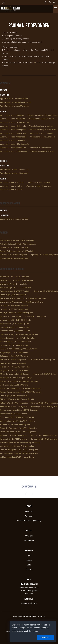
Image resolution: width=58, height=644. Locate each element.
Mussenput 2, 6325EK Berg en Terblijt (16, 378)
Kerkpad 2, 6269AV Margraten (13, 360)
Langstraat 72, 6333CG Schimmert (14, 370)
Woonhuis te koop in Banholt (12, 115)
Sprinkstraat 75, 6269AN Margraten (15, 424)
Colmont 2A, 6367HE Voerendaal (14, 305)
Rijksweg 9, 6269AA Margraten (44, 406)
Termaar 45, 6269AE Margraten (44, 439)
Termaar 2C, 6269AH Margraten (14, 439)
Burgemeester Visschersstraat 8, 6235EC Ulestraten (22, 302)
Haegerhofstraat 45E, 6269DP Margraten (17, 338)
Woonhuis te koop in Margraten (13, 133)
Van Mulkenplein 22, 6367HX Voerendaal (17, 446)
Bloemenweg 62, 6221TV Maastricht (15, 287)
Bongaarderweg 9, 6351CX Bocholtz (15, 291)
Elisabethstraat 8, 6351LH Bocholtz (15, 327)
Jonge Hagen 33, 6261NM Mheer (14, 352)
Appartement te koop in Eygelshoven (15, 102)
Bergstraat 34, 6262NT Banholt (13, 284)
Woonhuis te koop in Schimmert (13, 140)
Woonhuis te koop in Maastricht (43, 129)
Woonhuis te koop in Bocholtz (12, 119)
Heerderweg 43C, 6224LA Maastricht (16, 341)
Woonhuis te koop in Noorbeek (13, 137)
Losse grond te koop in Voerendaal (14, 219)
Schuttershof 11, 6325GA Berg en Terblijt (17, 417)
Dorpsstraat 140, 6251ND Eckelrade (15, 320)
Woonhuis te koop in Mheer (41, 133)
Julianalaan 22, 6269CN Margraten (15, 356)
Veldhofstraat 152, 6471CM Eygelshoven (17, 457)
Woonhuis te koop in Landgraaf (13, 129)
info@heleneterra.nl (29, 603)
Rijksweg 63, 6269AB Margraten (44, 255)
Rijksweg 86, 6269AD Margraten (14, 406)
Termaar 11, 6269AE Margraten (13, 435)
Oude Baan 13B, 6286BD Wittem (14, 385)
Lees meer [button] (34, 631)
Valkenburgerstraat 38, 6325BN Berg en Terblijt (20, 442)
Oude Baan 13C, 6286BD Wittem (14, 247)
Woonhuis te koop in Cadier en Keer (15, 122)
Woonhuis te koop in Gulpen (41, 126)
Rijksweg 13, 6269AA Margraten (14, 396)
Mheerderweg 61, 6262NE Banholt (15, 374)
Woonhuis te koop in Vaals (41, 148)
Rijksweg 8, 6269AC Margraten (44, 403)
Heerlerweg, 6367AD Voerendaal (14, 258)
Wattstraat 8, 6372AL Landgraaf (13, 255)
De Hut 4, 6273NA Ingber (11, 316)
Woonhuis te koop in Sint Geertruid (14, 144)
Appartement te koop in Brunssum (14, 98)
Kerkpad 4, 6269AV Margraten (42, 360)
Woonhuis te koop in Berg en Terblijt (43, 115)
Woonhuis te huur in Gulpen (39, 182)
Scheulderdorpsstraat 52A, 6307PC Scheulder (19, 410)
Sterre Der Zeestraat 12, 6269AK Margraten (18, 428)
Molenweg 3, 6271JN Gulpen (45, 374)
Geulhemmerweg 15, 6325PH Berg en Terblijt (19, 334)
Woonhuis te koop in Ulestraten (13, 148)
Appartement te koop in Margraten (15, 106)
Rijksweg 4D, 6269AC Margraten (14, 403)
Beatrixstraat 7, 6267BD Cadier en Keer (17, 280)
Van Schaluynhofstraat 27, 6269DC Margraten (19, 453)
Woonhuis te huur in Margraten (39, 186)
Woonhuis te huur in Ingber (11, 186)
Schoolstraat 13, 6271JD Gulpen (13, 414)
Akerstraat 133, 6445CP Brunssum (14, 277)
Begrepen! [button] (45, 637)
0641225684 (29, 599)
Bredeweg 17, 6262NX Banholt (13, 295)
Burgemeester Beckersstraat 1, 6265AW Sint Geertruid (23, 298)
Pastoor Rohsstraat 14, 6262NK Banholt (17, 251)
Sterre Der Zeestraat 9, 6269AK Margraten (18, 432)
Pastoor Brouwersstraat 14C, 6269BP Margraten (21, 392)
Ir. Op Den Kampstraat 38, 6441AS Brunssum (19, 349)
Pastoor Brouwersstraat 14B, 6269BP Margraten (21, 388)
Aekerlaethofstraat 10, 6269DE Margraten (18, 244)
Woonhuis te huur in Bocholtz (12, 182)
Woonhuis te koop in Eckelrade (13, 126)
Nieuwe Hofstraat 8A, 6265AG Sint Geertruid (19, 381)
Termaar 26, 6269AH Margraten (44, 435)
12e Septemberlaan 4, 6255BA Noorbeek (17, 240)
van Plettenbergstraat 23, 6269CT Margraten (19, 450)
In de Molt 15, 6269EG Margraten (14, 345)
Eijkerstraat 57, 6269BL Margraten (15, 323)
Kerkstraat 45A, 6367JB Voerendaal (15, 367)
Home (8, 632)
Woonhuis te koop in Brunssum (41, 119)
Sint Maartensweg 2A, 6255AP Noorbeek (17, 421)
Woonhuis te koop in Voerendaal (13, 151)
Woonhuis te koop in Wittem (42, 151)
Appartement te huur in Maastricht (14, 169)
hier (35, 62)
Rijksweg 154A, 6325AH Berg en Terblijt (17, 399)
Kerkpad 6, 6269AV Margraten (13, 363)
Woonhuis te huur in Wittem (12, 189)
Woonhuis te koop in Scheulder (42, 137)
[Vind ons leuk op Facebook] (3, 2)
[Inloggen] (45, 2)
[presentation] (26, 494)
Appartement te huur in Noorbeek (14, 173)
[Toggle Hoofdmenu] (55, 9)
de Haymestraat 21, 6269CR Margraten (17, 313)
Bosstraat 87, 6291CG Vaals (46, 291)
